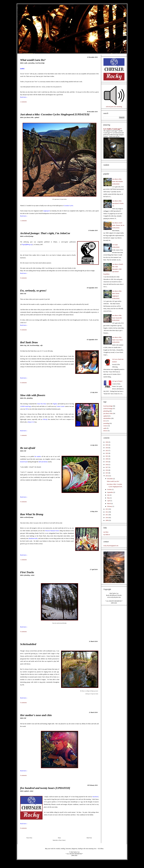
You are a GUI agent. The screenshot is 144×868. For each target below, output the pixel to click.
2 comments (24, 102)
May (109, 498)
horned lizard (24, 462)
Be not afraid (28, 448)
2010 (107, 518)
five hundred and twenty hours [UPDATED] (45, 788)
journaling (32, 63)
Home (59, 838)
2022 (107, 453)
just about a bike (29, 117)
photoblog (30, 398)
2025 (107, 445)
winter (33, 575)
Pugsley (55, 404)
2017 (107, 467)
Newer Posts (29, 838)
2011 (107, 515)
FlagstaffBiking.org (27, 245)
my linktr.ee (107, 535)
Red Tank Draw (29, 342)
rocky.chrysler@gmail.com (111, 546)
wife (41, 345)
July (108, 495)
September (110, 492)
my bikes (106, 532)
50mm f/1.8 (31, 422)
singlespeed (46, 211)
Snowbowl (95, 797)
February (110, 506)
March (109, 504)
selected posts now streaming (114, 107)
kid (25, 294)
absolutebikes (107, 418)
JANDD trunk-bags (26, 406)
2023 (107, 451)
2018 (107, 465)
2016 (107, 470)
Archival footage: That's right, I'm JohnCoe (45, 233)
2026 (107, 442)
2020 (107, 459)
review (105, 426)
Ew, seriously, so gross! (33, 291)
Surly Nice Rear (42, 404)
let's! (105, 421)
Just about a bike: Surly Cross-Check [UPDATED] (117, 340)
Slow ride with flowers (33, 395)
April (109, 501)
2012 (107, 512)
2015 (107, 473)
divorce (106, 431)
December (110, 479)
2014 (107, 476)
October (110, 489)
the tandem (38, 456)
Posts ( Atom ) (62, 840)
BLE (25, 398)
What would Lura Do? (33, 60)
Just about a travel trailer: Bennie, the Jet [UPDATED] (118, 225)
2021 (107, 456)
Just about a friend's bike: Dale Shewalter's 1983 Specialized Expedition (113, 269)
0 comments (24, 278)
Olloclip (45, 419)
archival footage (29, 236)
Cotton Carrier (60, 406)
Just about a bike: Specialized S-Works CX (118, 203)
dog (25, 345)
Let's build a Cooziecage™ (113, 129)
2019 (107, 462)
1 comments (24, 221)
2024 (107, 448)
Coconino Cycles (68, 206)
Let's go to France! (117, 381)
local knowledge (40, 63)
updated (37, 117)
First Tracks (27, 572)
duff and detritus (43, 462)
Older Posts (89, 838)
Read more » (24, 97)
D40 (27, 409)
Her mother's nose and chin (36, 715)
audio (26, 63)
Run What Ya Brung (32, 514)
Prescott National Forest (52, 531)
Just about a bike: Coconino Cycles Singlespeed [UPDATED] (55, 114)
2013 (107, 509)
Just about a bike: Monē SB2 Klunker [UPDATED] (118, 182)
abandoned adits (33, 538)
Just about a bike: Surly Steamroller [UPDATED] (117, 318)
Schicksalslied (28, 644)
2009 (107, 520)
